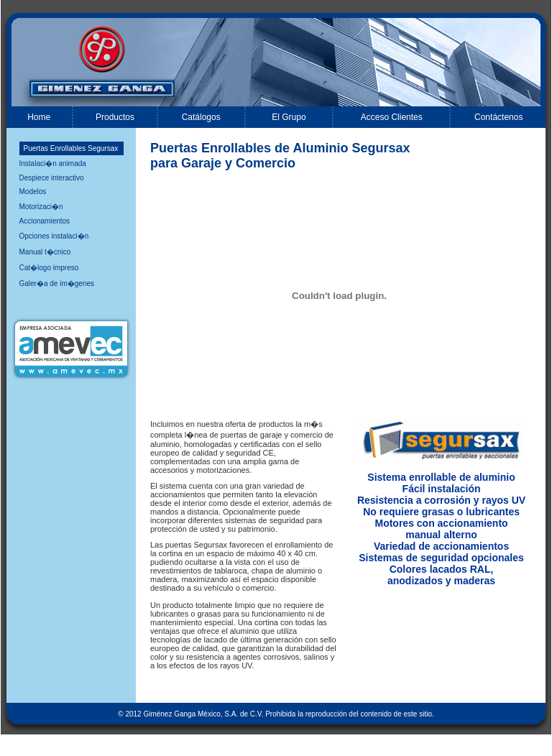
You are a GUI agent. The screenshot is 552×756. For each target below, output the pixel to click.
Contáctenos (498, 117)
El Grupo (289, 117)
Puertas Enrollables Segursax (71, 148)
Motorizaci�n (41, 207)
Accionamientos (45, 221)
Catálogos (201, 117)
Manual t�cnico (45, 252)
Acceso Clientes (392, 117)
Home (39, 117)
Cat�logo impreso (49, 268)
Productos (115, 117)
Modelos (33, 192)
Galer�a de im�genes (57, 283)
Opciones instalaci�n (54, 236)
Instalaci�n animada (53, 163)
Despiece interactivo (52, 178)
